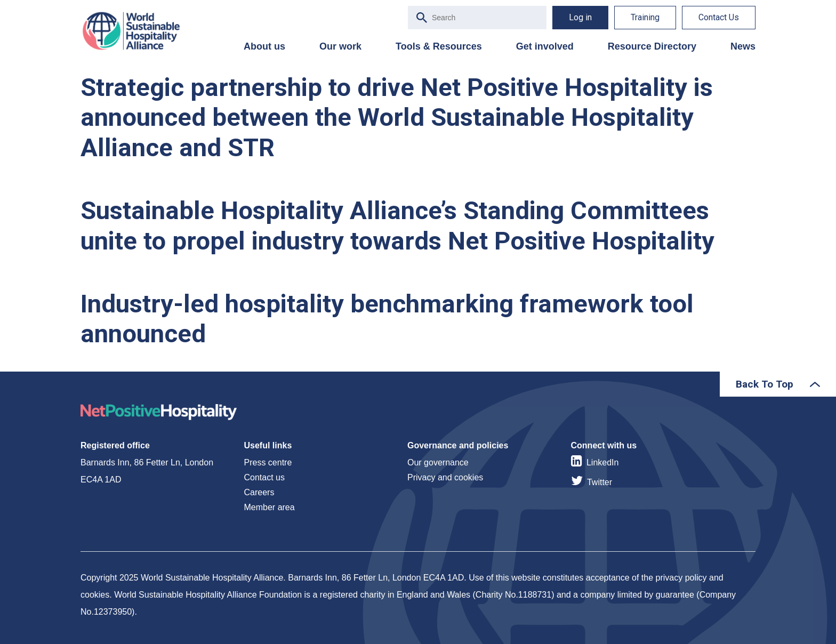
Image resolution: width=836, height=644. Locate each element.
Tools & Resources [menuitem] (439, 46)
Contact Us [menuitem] (719, 17)
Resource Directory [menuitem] (652, 46)
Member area (270, 507)
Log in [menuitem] (580, 17)
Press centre (268, 462)
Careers (259, 492)
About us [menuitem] (264, 46)
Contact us (264, 477)
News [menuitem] (743, 46)
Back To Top (765, 384)
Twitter (600, 482)
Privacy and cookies (445, 477)
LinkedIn (603, 462)
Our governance (438, 462)
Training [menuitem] (645, 17)
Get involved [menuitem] (545, 46)
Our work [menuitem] (340, 46)
